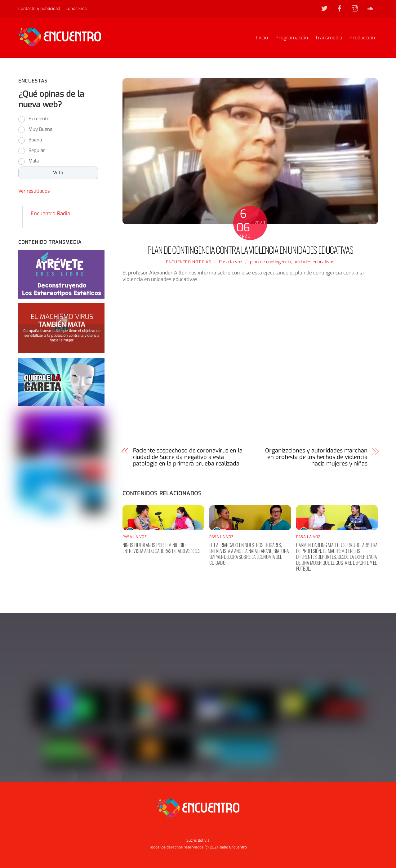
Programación (292, 38)
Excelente (39, 119)
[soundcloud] (370, 8)
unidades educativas (314, 262)
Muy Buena (40, 130)
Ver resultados (34, 192)
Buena (35, 140)
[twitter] (324, 8)
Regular (37, 151)
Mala (34, 162)
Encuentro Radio (51, 214)
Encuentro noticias (189, 262)
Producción (362, 38)
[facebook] (340, 8)
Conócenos (76, 8)
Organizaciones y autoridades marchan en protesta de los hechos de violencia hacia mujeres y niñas (316, 457)
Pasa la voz (231, 262)
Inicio (262, 38)
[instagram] (355, 8)
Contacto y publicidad (39, 8)
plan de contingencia (271, 262)
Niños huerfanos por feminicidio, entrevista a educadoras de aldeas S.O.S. (162, 548)
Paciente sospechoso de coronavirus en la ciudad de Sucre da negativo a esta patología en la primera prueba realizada (188, 457)
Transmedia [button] (207, 829)
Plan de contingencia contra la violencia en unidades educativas (250, 250)
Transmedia (329, 38)
